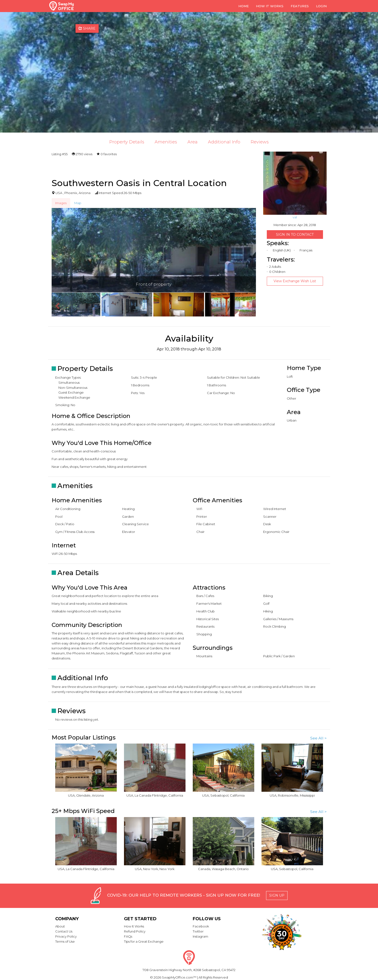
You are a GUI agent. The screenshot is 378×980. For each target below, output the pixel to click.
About (60, 926)
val (295, 217)
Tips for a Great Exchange (144, 941)
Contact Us (64, 931)
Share (87, 28)
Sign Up (277, 895)
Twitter (198, 931)
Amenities (166, 142)
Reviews (260, 142)
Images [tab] (61, 203)
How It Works (134, 926)
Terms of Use (65, 941)
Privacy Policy (66, 936)
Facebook (201, 926)
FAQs (128, 936)
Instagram (200, 936)
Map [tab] (78, 203)
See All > (318, 738)
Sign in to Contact (295, 235)
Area (192, 142)
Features (300, 6)
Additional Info (224, 142)
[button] (57, 304)
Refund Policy (135, 931)
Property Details (127, 142)
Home (244, 6)
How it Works (270, 6)
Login (321, 6)
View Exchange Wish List (295, 281)
